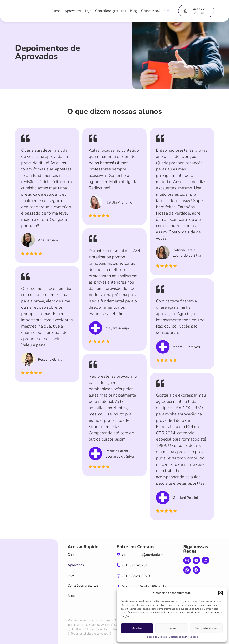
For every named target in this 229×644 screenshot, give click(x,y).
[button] (221, 593)
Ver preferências (206, 628)
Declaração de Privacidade (183, 637)
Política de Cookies (156, 637)
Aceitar (137, 628)
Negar (172, 628)
